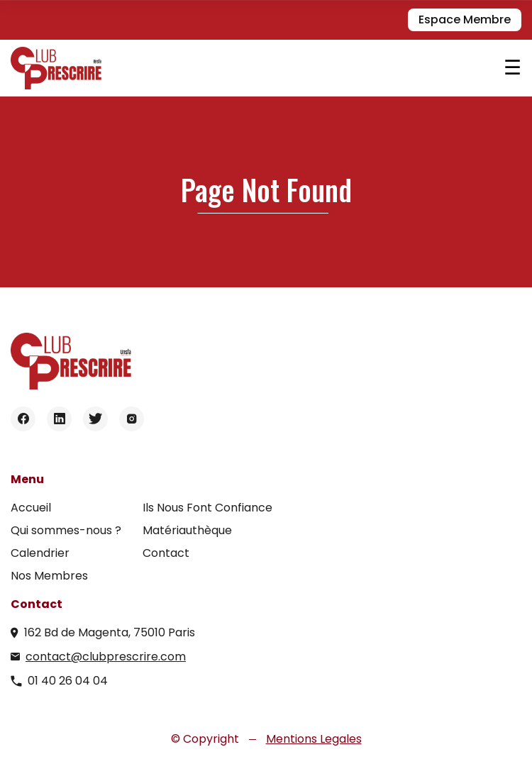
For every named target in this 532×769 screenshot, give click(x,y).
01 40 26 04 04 (68, 681)
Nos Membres (49, 576)
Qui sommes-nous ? (66, 530)
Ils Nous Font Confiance (207, 508)
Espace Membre (465, 20)
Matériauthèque (187, 530)
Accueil (31, 508)
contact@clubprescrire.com (106, 657)
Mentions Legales (314, 739)
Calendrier (40, 553)
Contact (166, 553)
